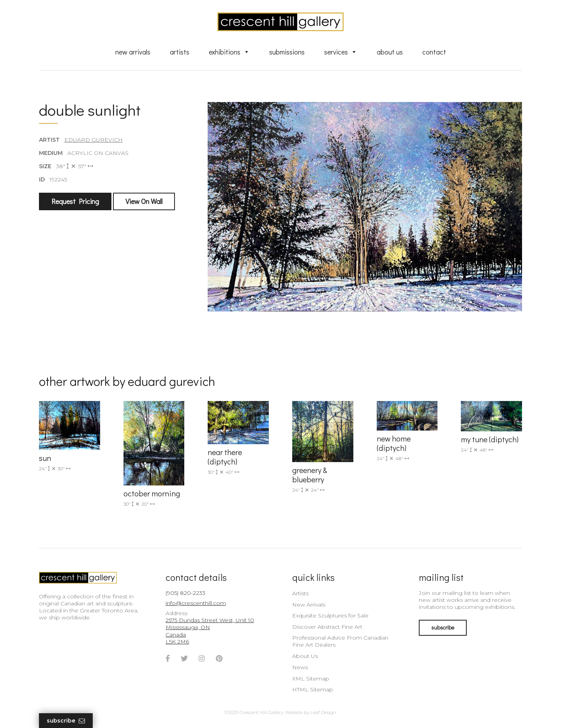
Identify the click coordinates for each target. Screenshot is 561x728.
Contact (434, 52)
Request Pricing (75, 201)
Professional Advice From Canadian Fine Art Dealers (340, 641)
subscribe (443, 627)
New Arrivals (133, 52)
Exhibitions (229, 52)
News (300, 667)
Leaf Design (323, 712)
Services (341, 52)
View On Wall (144, 201)
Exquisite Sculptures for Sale (330, 615)
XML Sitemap (311, 679)
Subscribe (66, 721)
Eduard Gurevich (93, 140)
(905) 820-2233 (185, 593)
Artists (180, 52)
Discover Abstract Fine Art (327, 627)
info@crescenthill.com (196, 603)
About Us (390, 52)
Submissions (287, 52)
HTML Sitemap (313, 689)
